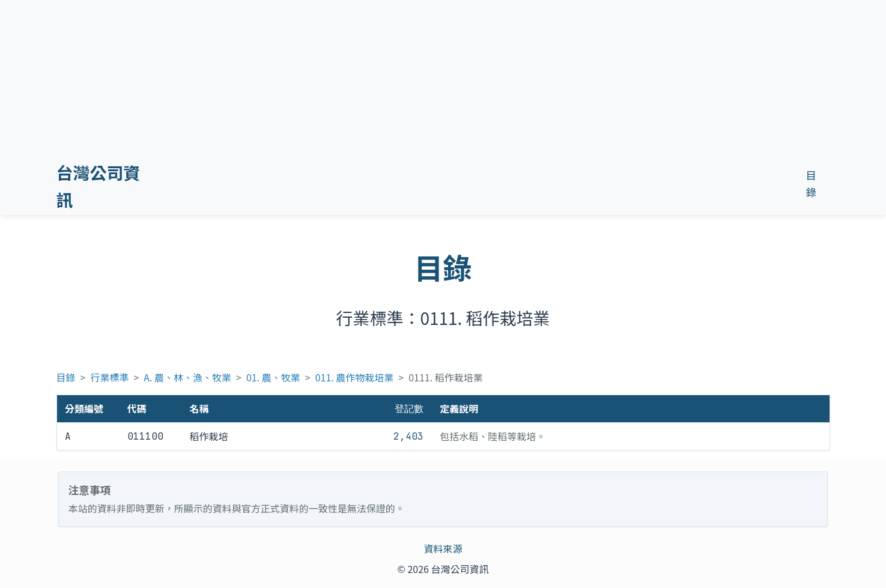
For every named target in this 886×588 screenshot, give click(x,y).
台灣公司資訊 (99, 186)
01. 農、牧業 (273, 377)
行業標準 (109, 377)
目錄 (66, 377)
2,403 (408, 436)
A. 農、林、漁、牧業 (187, 377)
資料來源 (443, 548)
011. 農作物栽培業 (355, 377)
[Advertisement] (475, 95)
